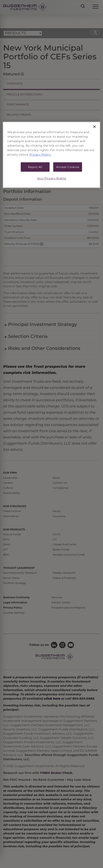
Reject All (35, 167)
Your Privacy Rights (51, 178)
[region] (51, 155)
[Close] (94, 127)
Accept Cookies (68, 167)
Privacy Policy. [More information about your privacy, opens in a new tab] (40, 155)
